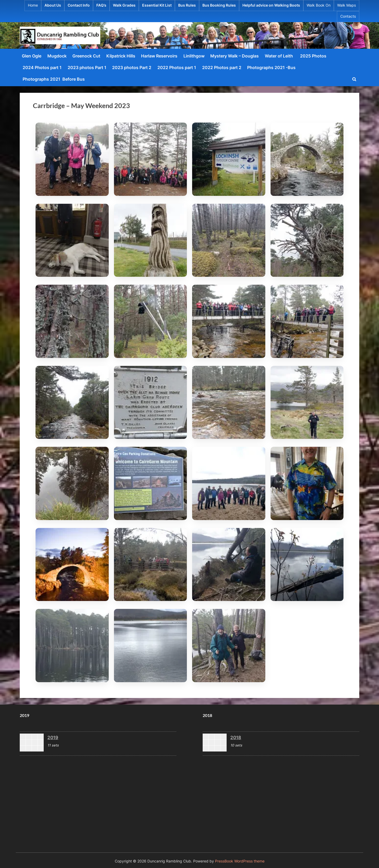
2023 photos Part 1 (87, 67)
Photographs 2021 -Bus (271, 67)
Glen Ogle (32, 56)
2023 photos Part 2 (132, 67)
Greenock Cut (86, 56)
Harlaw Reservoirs (159, 56)
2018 (236, 737)
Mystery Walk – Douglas (235, 56)
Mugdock (57, 56)
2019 (53, 737)
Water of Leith (279, 56)
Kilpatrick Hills (121, 56)
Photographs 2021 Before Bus (54, 79)
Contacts (348, 16)
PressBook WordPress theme (240, 861)
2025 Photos (313, 56)
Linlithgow (194, 56)
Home (33, 5)
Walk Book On (319, 5)
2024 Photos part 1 (42, 67)
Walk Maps (346, 5)
